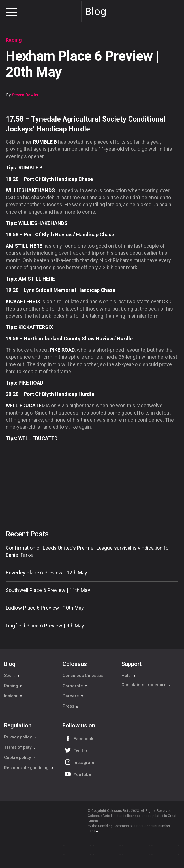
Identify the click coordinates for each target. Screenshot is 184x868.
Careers (73, 696)
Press (71, 706)
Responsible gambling (29, 768)
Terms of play (20, 747)
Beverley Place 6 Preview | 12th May (47, 573)
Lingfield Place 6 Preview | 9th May (45, 626)
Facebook (78, 738)
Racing (13, 686)
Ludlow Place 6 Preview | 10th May (45, 608)
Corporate (75, 686)
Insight (13, 696)
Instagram (79, 762)
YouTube (77, 774)
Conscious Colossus (85, 676)
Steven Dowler (25, 95)
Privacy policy (20, 737)
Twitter (75, 750)
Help (128, 676)
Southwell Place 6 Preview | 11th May (48, 590)
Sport (12, 676)
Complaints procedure (146, 686)
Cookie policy (20, 757)
